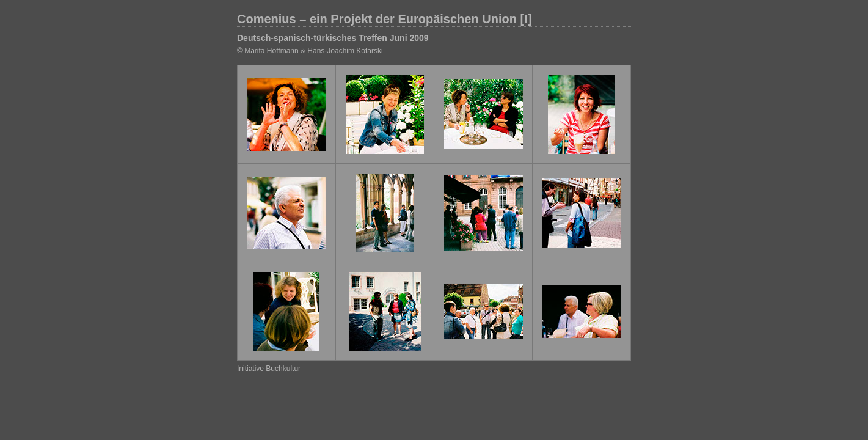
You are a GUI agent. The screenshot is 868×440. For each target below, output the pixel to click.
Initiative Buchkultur (269, 369)
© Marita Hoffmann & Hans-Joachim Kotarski (310, 51)
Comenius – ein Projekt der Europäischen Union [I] (384, 19)
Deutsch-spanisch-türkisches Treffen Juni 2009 (333, 38)
